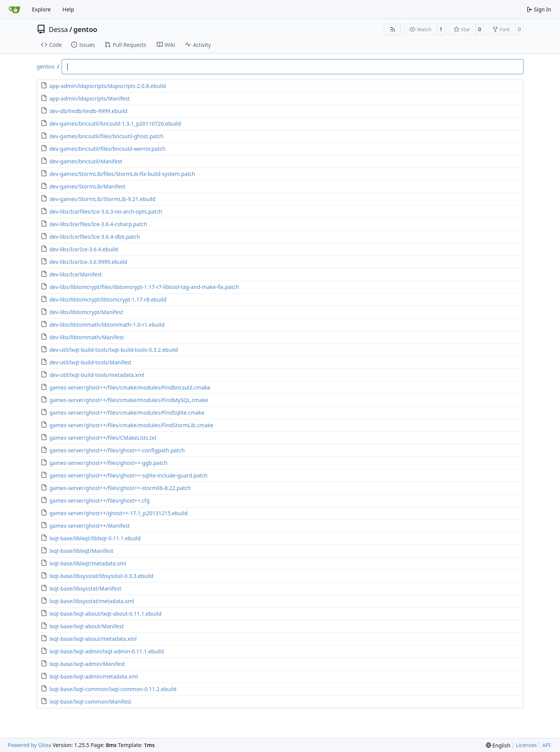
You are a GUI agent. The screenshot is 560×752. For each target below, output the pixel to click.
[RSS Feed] (393, 29)
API (546, 745)
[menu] (498, 745)
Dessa (58, 29)
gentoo (85, 29)
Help (68, 9)
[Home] (14, 10)
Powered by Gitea (29, 745)
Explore (41, 9)
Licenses (527, 745)
